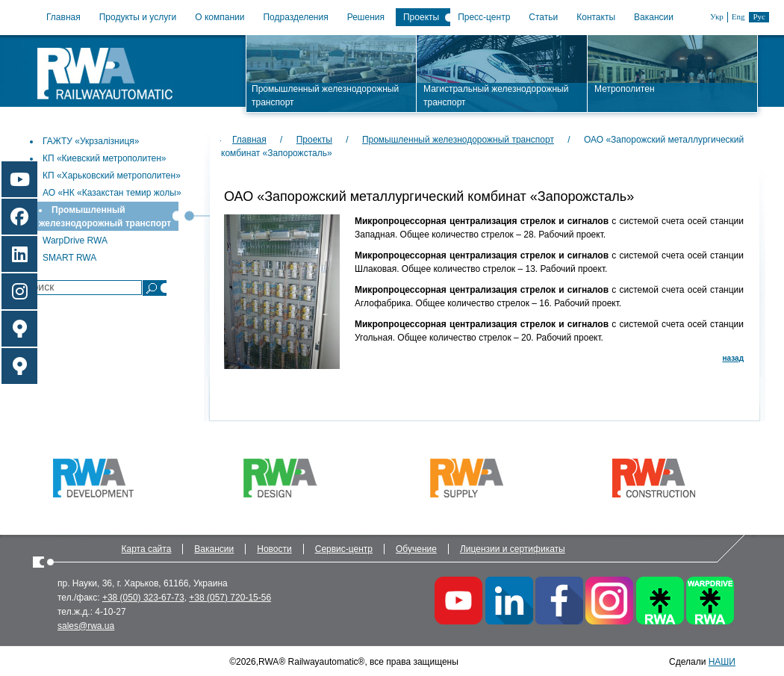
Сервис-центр (344, 549)
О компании (220, 17)
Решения (366, 17)
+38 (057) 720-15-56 (230, 598)
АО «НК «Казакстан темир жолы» (112, 193)
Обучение (416, 549)
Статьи (543, 17)
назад (733, 358)
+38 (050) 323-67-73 (143, 598)
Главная (63, 17)
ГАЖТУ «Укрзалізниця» (91, 141)
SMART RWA (69, 258)
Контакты (596, 17)
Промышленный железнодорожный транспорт (458, 140)
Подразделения (295, 17)
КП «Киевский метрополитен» (105, 158)
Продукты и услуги (138, 17)
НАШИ (722, 662)
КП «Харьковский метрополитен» (112, 176)
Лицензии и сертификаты (513, 549)
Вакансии (654, 17)
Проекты (421, 17)
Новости (274, 549)
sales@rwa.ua (86, 626)
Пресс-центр (484, 17)
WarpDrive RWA (75, 241)
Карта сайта (147, 549)
